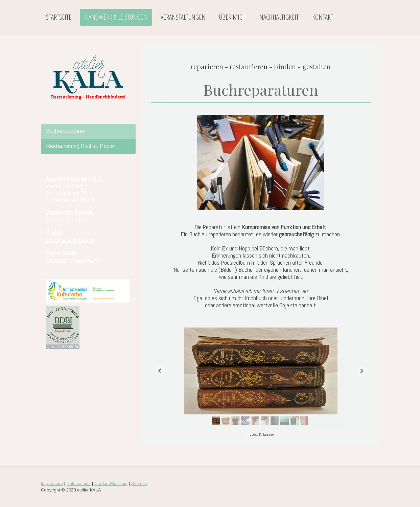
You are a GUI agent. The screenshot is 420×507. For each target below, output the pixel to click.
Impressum (52, 484)
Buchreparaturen (66, 131)
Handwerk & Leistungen (116, 17)
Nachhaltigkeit (279, 17)
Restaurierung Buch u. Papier (81, 146)
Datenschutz (79, 484)
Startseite (59, 17)
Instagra (85, 260)
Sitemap (139, 484)
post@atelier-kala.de (70, 240)
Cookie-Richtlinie (111, 484)
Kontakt (323, 17)
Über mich (232, 17)
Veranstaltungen (183, 17)
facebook (56, 260)
